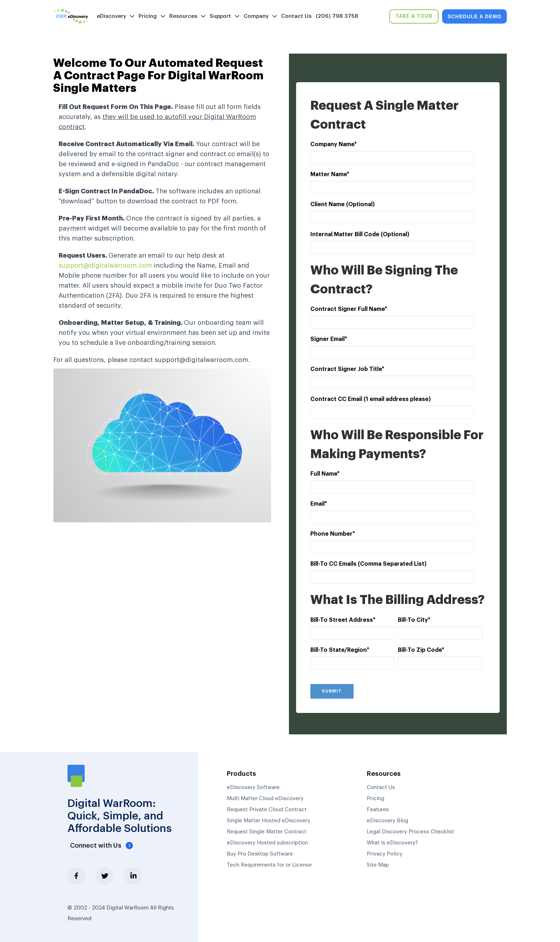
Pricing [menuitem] (148, 16)
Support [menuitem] (220, 16)
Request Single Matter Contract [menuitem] (267, 832)
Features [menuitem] (378, 810)
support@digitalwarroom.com (105, 266)
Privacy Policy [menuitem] (385, 854)
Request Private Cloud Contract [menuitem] (267, 810)
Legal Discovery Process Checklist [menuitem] (411, 832)
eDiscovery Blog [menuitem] (387, 821)
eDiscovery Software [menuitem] (253, 787)
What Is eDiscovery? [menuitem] (392, 843)
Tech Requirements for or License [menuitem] (269, 865)
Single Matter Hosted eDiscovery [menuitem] (269, 821)
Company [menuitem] (256, 16)
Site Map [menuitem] (378, 865)
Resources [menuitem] (183, 16)
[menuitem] (366, 17)
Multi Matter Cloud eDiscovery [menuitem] (265, 799)
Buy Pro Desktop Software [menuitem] (260, 854)
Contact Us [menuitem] (296, 16)
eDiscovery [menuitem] (111, 16)
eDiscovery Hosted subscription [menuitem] (267, 843)
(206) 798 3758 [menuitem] (337, 16)
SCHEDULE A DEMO (474, 16)
